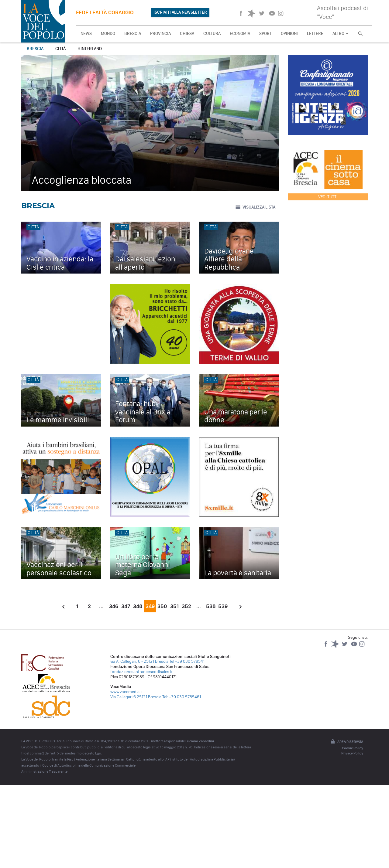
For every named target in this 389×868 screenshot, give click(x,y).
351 (174, 606)
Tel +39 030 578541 (187, 661)
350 (162, 606)
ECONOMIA (240, 34)
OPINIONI (289, 34)
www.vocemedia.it (127, 692)
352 (186, 606)
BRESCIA (133, 34)
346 (114, 606)
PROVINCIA (160, 34)
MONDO (108, 34)
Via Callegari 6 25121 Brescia (136, 697)
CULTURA (212, 34)
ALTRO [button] (340, 34)
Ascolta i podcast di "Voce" (343, 12)
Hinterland (90, 49)
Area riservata (346, 742)
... (101, 606)
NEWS (86, 34)
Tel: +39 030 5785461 (182, 697)
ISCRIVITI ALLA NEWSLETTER (180, 12)
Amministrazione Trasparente (44, 771)
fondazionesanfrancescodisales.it (141, 672)
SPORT (265, 34)
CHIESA (187, 34)
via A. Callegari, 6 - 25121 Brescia (139, 661)
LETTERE (315, 34)
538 (211, 606)
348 (138, 606)
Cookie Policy (353, 748)
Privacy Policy (352, 753)
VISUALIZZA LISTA (255, 207)
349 (150, 606)
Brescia (35, 49)
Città (60, 49)
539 (223, 606)
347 (126, 606)
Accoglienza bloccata (82, 180)
